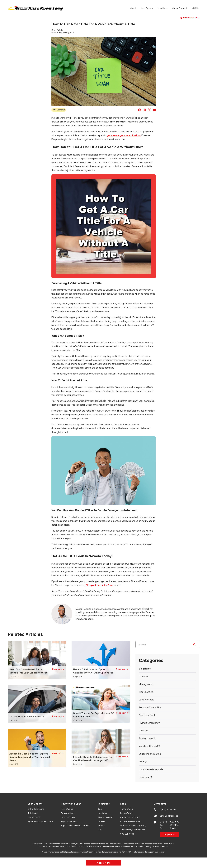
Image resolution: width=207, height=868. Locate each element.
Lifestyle (143, 731)
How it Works (67, 809)
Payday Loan (69, 821)
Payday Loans (34, 817)
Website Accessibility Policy (133, 825)
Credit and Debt (147, 715)
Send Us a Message (166, 816)
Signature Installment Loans (40, 821)
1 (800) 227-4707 (190, 18)
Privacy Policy (126, 813)
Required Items (68, 813)
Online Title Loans (36, 809)
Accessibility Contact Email (133, 830)
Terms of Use (127, 809)
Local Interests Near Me (151, 769)
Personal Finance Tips (150, 707)
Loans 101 (144, 676)
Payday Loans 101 (148, 738)
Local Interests (147, 700)
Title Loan (68, 817)
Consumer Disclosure (130, 821)
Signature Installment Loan (75, 825)
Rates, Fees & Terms (130, 817)
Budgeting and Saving (150, 754)
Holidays (143, 762)
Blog (100, 809)
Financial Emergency (149, 723)
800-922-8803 (127, 834)
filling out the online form (100, 585)
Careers (101, 821)
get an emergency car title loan (124, 135)
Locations (102, 813)
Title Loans (33, 813)
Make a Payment (105, 817)
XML (99, 830)
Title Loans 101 (59, 110)
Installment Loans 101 (149, 746)
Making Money (146, 684)
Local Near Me (146, 777)
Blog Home (145, 669)
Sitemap (101, 825)
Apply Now (170, 834)
